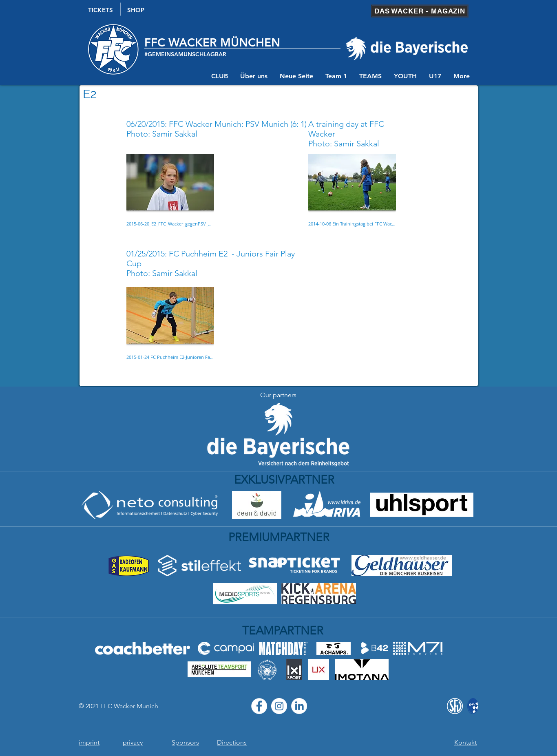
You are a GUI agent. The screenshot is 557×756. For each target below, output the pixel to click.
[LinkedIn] (299, 706)
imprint (89, 742)
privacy (133, 742)
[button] (170, 198)
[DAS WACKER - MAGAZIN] (420, 11)
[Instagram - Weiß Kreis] (279, 706)
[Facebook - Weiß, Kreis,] (259, 706)
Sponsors (185, 742)
